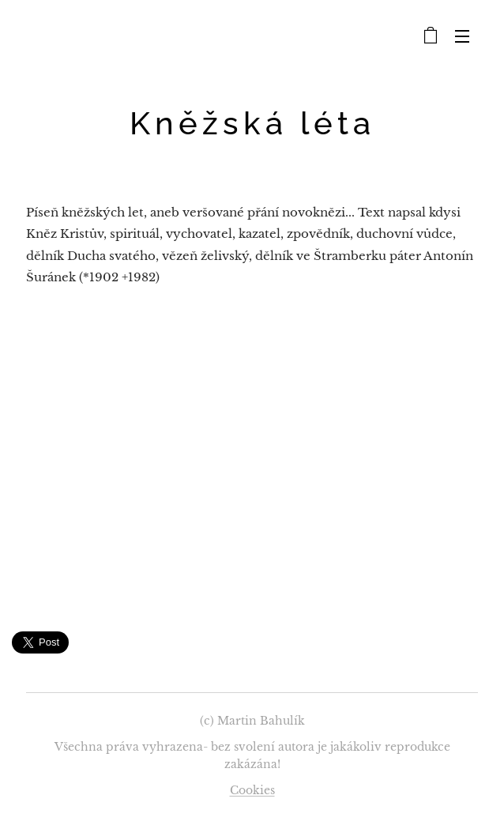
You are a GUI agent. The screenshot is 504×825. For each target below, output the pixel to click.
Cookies (252, 790)
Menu (462, 36)
